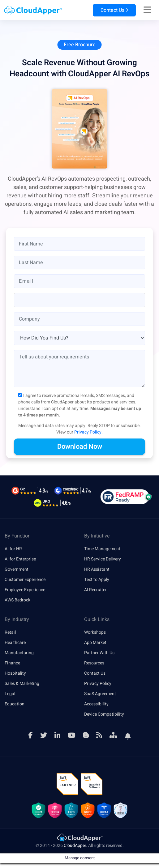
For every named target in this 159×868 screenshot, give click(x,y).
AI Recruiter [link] (95, 590)
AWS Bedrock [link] (17, 600)
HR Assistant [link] (97, 569)
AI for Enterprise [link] (20, 559)
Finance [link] (12, 663)
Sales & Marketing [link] (22, 684)
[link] (79, 837)
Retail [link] (10, 632)
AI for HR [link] (13, 549)
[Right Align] (147, 10)
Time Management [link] (102, 549)
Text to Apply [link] (97, 580)
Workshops (95, 632)
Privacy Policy (88, 432)
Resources (94, 663)
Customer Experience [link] (25, 580)
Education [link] (15, 704)
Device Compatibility (104, 714)
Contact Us (114, 10)
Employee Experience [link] (25, 590)
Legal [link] (10, 694)
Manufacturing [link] (19, 653)
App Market (95, 643)
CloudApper (75, 846)
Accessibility (96, 704)
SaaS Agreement (100, 694)
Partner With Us (99, 653)
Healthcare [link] (15, 643)
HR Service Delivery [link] (103, 559)
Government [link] (17, 569)
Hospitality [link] (15, 673)
